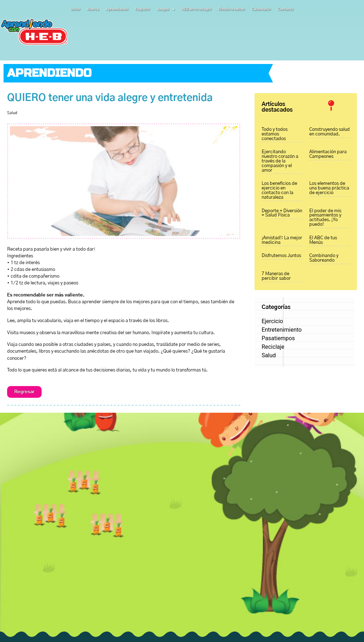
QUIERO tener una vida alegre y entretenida (110, 98)
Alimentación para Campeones (328, 154)
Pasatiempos (278, 338)
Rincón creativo (231, 9)
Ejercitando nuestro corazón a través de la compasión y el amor (280, 161)
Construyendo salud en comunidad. (330, 132)
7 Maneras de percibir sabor (276, 276)
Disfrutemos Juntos (281, 256)
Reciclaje (273, 347)
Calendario (261, 9)
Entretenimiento (282, 330)
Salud (12, 113)
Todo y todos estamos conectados (275, 134)
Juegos (166, 9)
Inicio (75, 9)
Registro (142, 9)
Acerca (93, 9)
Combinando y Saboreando (324, 258)
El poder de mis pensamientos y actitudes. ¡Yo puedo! (325, 218)
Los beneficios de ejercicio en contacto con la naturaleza (279, 190)
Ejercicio (272, 321)
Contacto (285, 9)
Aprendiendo (117, 9)
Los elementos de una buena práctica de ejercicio (329, 188)
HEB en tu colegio (196, 9)
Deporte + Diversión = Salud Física (282, 213)
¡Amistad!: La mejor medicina (282, 240)
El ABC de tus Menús (323, 240)
